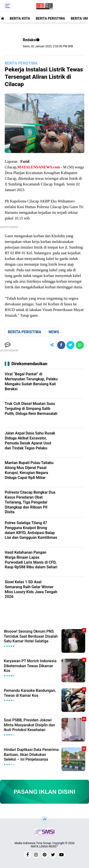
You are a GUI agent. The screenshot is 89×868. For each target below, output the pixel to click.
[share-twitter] (70, 345)
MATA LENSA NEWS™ (45, 846)
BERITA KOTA (20, 18)
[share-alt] (52, 345)
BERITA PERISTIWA (50, 18)
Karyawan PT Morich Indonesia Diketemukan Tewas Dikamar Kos (30, 666)
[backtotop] (45, 820)
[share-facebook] (61, 345)
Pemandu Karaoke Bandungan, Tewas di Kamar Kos (30, 693)
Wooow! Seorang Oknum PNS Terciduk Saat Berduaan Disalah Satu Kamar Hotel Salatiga (31, 636)
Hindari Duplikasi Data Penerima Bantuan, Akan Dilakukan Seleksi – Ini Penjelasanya (31, 755)
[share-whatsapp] (80, 345)
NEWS (54, 332)
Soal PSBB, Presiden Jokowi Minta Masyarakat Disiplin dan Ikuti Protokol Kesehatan (29, 725)
